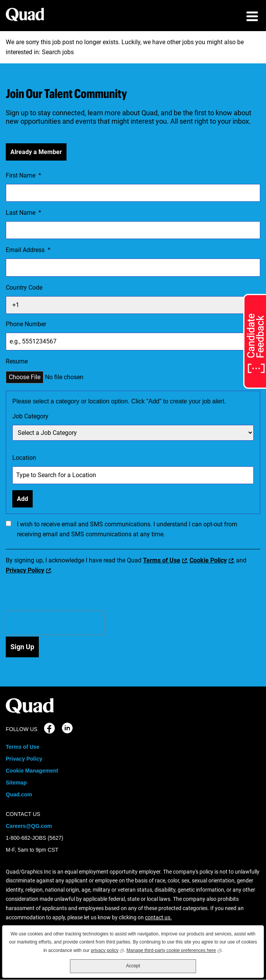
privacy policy (107, 950)
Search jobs (58, 52)
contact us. (158, 917)
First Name (23, 176)
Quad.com (19, 794)
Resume (17, 361)
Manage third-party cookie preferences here (174, 950)
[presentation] (55, 623)
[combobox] (133, 475)
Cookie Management (32, 771)
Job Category (30, 416)
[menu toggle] (252, 17)
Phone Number (26, 324)
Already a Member (36, 152)
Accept (133, 966)
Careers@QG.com (29, 826)
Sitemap (16, 783)
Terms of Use (162, 560)
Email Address (28, 250)
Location (24, 458)
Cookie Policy (208, 560)
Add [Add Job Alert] (22, 499)
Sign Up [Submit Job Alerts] (22, 647)
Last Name (23, 213)
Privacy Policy (25, 570)
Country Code (24, 288)
